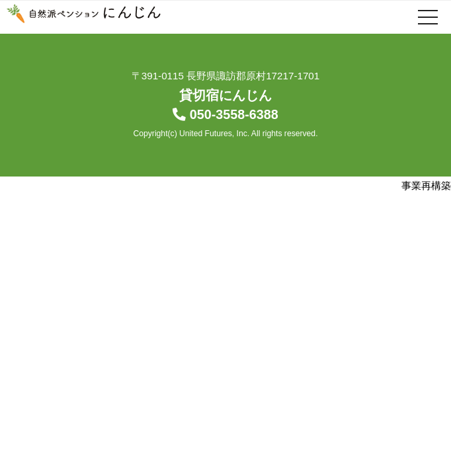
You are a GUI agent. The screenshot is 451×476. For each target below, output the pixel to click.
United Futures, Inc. (214, 134)
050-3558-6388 (234, 114)
